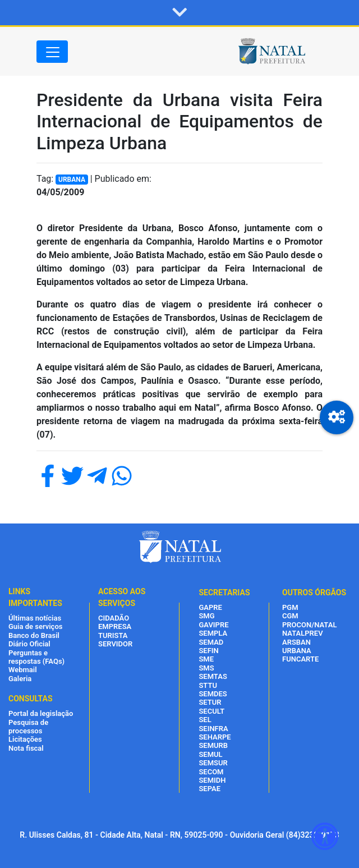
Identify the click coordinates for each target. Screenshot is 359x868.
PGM (290, 607)
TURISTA (113, 635)
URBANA (297, 651)
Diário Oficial (29, 644)
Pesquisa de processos (28, 727)
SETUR (210, 702)
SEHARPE (215, 737)
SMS (206, 668)
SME (206, 659)
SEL (205, 720)
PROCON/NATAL (309, 625)
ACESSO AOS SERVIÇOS (122, 597)
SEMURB (213, 745)
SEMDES (213, 694)
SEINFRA (213, 729)
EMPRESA (115, 626)
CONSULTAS (31, 699)
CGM (290, 616)
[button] (179, 13)
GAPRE (210, 607)
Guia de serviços (35, 626)
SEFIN (208, 651)
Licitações (25, 739)
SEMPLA (213, 633)
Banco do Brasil (34, 635)
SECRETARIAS (224, 593)
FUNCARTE (300, 659)
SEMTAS (213, 676)
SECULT (211, 711)
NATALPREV (303, 633)
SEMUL (210, 754)
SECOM (211, 772)
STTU (208, 685)
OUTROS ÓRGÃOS (314, 593)
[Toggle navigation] (52, 52)
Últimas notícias (35, 618)
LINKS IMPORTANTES (35, 597)
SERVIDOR (115, 644)
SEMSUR (213, 763)
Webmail (23, 670)
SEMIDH (212, 780)
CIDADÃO (114, 618)
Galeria (20, 679)
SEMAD (211, 642)
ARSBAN (296, 642)
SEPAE (210, 789)
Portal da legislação (41, 713)
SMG (206, 616)
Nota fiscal (26, 748)
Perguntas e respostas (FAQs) (36, 657)
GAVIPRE (213, 625)
